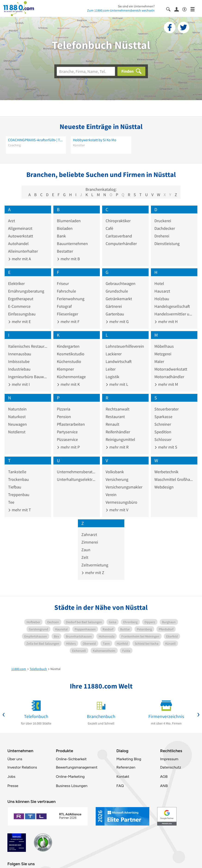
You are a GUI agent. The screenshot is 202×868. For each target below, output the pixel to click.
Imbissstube (19, 361)
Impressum (169, 759)
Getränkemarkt (119, 299)
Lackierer (114, 354)
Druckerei (163, 221)
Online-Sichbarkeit (71, 759)
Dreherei (162, 236)
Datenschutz (171, 767)
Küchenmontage (71, 377)
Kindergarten (68, 346)
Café (109, 228)
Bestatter (65, 251)
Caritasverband (119, 236)
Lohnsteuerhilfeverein (125, 346)
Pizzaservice (67, 439)
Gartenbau (115, 314)
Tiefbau (15, 487)
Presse (13, 786)
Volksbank (115, 472)
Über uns (15, 759)
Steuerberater (167, 409)
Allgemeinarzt (20, 228)
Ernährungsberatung (26, 291)
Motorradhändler (169, 377)
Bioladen (65, 228)
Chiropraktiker (118, 221)
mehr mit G (117, 322)
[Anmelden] (178, 9)
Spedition (163, 432)
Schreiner (163, 424)
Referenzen (126, 767)
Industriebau (19, 369)
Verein (111, 495)
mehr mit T (20, 510)
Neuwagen (17, 424)
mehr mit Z (93, 573)
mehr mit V (117, 510)
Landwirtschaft (119, 361)
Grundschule (117, 291)
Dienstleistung (167, 244)
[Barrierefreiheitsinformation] (186, 9)
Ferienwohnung (71, 299)
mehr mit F (68, 322)
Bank (61, 236)
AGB (164, 777)
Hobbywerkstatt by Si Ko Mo (95, 140)
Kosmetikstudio (71, 354)
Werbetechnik (166, 472)
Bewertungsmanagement (77, 767)
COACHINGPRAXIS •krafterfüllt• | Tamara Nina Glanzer (36, 140)
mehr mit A (20, 259)
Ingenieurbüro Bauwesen (28, 377)
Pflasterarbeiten (71, 424)
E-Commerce (19, 306)
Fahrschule (66, 291)
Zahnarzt (89, 534)
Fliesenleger (67, 314)
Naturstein (17, 409)
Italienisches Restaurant (28, 346)
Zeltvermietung (95, 565)
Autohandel (18, 244)
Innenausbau (20, 354)
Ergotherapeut (21, 299)
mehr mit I (19, 384)
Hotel (159, 283)
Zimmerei (90, 542)
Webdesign (164, 487)
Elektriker (16, 283)
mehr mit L (117, 384)
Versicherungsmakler (124, 487)
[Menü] (194, 9)
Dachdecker (165, 228)
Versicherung (117, 479)
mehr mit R (117, 447)
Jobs (11, 777)
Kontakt (123, 777)
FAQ (120, 786)
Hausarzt (162, 291)
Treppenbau (19, 495)
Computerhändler (121, 244)
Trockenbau (18, 479)
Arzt (12, 221)
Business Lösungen (72, 786)
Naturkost (17, 417)
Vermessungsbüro (121, 502)
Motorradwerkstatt (171, 369)
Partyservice (67, 432)
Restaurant (115, 417)
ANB (164, 786)
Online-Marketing (70, 777)
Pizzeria (64, 409)
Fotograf (64, 306)
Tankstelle (17, 472)
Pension (64, 417)
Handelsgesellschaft (172, 306)
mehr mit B (68, 259)
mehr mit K (68, 384)
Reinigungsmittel (120, 439)
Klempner (65, 369)
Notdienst (17, 432)
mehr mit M (166, 384)
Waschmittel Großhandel (174, 479)
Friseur (63, 283)
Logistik (112, 377)
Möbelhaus (164, 346)
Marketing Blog (129, 759)
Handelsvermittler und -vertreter (174, 314)
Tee (11, 502)
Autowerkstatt (21, 236)
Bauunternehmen (72, 244)
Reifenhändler (118, 432)
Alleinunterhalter (23, 251)
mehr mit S (166, 447)
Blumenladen (69, 221)
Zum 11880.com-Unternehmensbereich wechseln (121, 10)
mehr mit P (68, 447)
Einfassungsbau (22, 314)
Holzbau (162, 299)
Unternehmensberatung (77, 472)
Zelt (85, 557)
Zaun (86, 550)
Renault (112, 424)
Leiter (111, 369)
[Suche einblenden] (170, 9)
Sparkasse (163, 417)
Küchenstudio (69, 361)
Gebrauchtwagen (121, 283)
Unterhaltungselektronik (77, 479)
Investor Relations (22, 767)
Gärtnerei (114, 306)
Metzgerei (163, 354)
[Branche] (86, 71)
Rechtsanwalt (118, 409)
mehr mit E (19, 322)
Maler (159, 361)
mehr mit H (166, 322)
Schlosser (163, 439)
